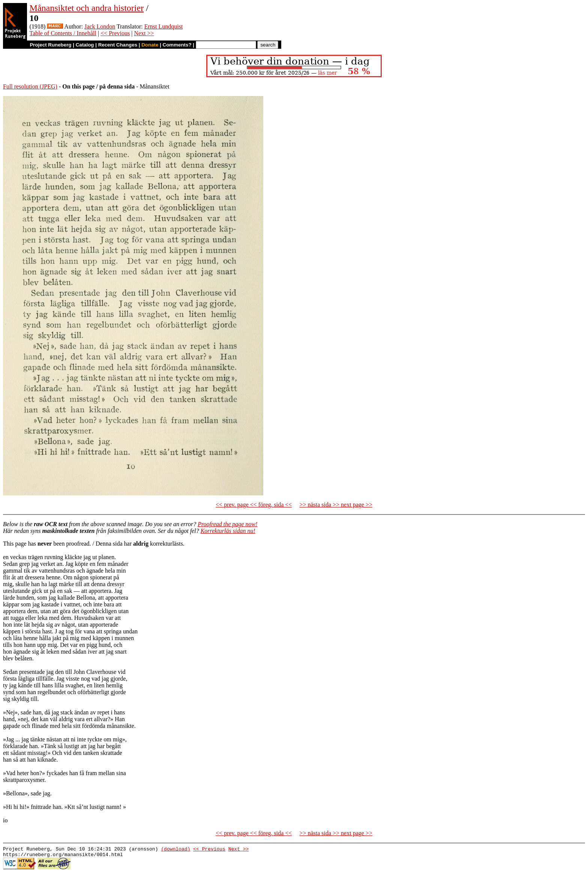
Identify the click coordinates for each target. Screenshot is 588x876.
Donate (150, 45)
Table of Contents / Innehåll (63, 33)
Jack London (100, 26)
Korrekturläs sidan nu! (228, 531)
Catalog (85, 45)
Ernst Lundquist (164, 26)
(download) (175, 850)
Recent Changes (118, 45)
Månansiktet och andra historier (87, 8)
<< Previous (115, 33)
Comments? (177, 45)
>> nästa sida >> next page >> (336, 505)
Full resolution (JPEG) (30, 86)
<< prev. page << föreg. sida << (254, 505)
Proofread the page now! (227, 524)
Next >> (144, 33)
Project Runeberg (50, 45)
